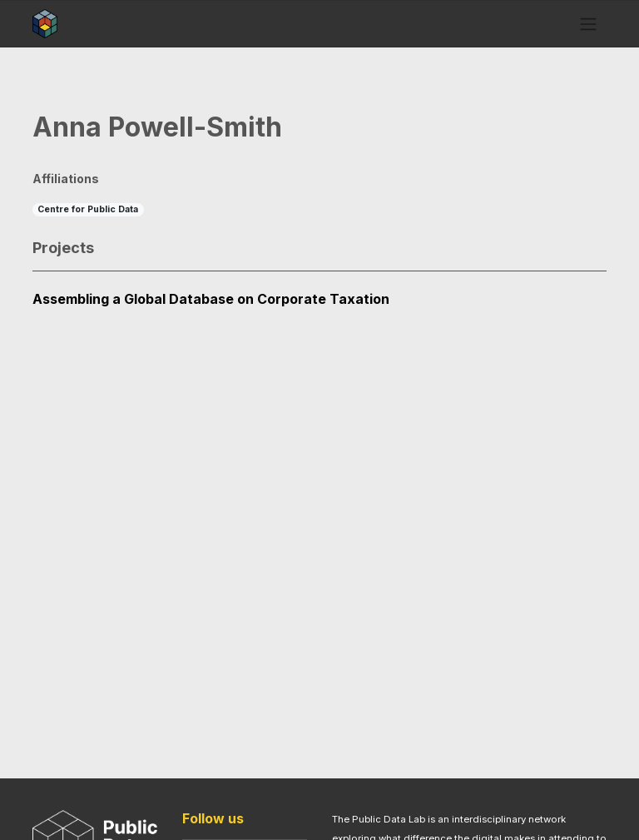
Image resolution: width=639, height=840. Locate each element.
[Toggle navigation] (589, 23)
